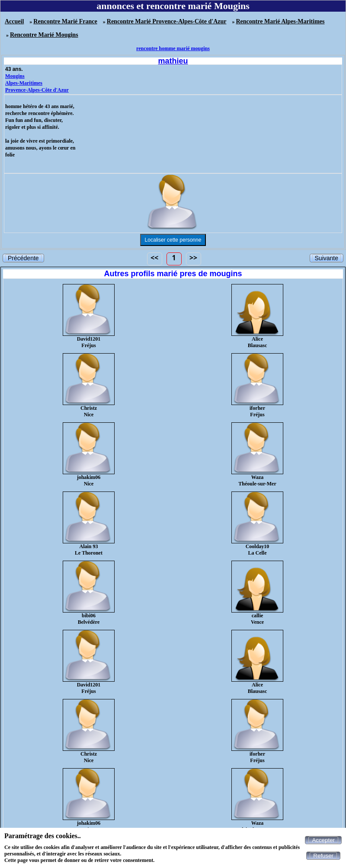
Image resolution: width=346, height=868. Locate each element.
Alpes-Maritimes (24, 83)
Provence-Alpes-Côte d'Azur (37, 90)
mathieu (173, 61)
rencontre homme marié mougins (173, 48)
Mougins (15, 76)
